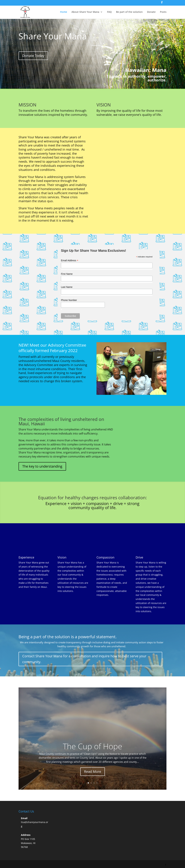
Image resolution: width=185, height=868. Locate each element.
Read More (93, 772)
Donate (151, 12)
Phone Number (69, 300)
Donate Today (33, 56)
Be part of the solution (129, 12)
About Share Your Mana (85, 12)
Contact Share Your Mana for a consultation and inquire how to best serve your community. (84, 659)
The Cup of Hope (92, 746)
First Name (67, 274)
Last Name (67, 287)
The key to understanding (42, 466)
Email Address (70, 261)
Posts (163, 12)
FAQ (109, 12)
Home (64, 12)
